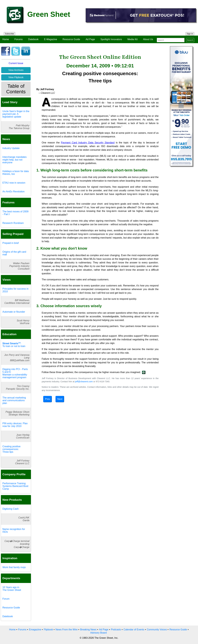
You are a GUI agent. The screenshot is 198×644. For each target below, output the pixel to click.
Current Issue (16, 63)
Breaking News (88, 630)
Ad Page (90, 39)
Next (60, 399)
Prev (48, 399)
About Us (148, 39)
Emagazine (35, 630)
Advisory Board (98, 633)
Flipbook (48, 630)
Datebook (33, 39)
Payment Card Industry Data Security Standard (88, 143)
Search (190, 40)
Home (6, 39)
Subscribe (9, 34)
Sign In (190, 34)
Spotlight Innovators (111, 39)
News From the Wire (67, 630)
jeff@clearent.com (84, 382)
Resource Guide (71, 39)
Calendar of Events (134, 630)
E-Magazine (51, 39)
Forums (18, 39)
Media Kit (132, 39)
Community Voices (157, 630)
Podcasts (116, 630)
